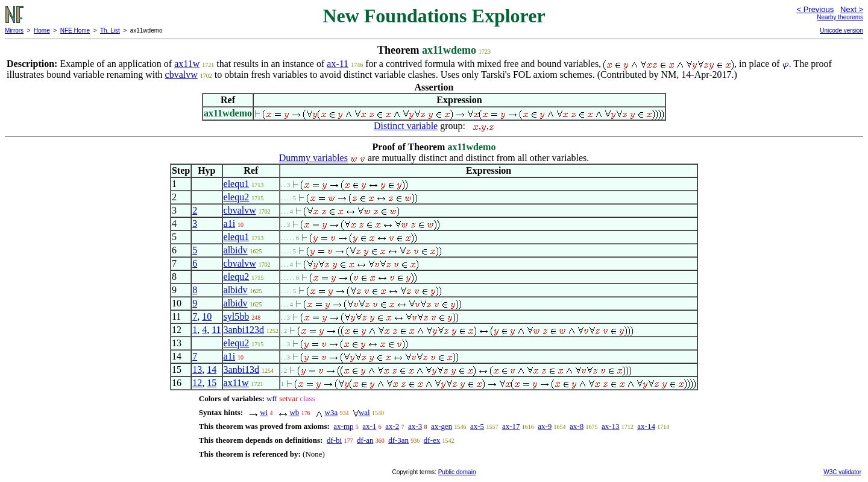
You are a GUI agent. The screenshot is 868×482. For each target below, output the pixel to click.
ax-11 (338, 64)
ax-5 (477, 426)
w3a (332, 412)
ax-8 (577, 426)
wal (364, 412)
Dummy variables (313, 158)
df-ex (432, 440)
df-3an (398, 440)
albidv (236, 250)
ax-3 (415, 426)
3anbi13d (242, 369)
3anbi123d (244, 330)
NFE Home (75, 30)
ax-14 (646, 426)
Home (42, 30)
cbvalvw (181, 75)
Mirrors (14, 30)
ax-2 (392, 426)
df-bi (334, 440)
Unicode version (841, 30)
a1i (230, 224)
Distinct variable (406, 126)
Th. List (110, 30)
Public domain (457, 472)
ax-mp (343, 426)
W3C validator (842, 472)
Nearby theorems (840, 17)
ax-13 (611, 426)
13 (197, 369)
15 (212, 383)
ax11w (187, 64)
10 (207, 316)
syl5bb (237, 316)
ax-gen (442, 426)
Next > (852, 9)
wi (264, 412)
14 (212, 369)
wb (294, 412)
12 (197, 383)
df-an (365, 440)
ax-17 (511, 426)
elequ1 (237, 184)
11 (216, 330)
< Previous (815, 9)
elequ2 (237, 197)
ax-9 (545, 426)
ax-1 (369, 426)
